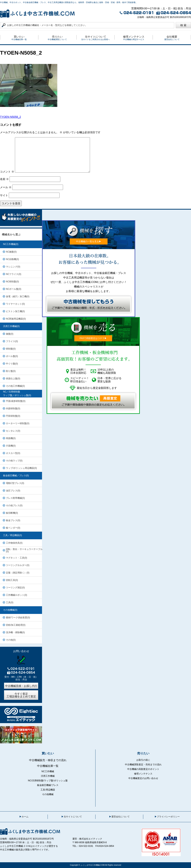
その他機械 (48, 794)
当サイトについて (73, 817)
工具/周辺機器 (48, 790)
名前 (4, 179)
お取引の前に (143, 760)
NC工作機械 (48, 771)
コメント (7, 172)
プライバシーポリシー (168, 817)
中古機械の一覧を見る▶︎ (89, 241)
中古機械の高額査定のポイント (143, 769)
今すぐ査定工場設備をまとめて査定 (21, 695)
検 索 (183, 25)
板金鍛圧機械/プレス (48, 785)
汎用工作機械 (48, 776)
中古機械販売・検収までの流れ (48, 760)
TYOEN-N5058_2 (11, 117)
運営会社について (121, 817)
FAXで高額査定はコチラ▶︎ (93, 338)
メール (6, 187)
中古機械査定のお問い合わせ (143, 778)
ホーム (25, 817)
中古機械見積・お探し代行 (21, 686)
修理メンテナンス (143, 774)
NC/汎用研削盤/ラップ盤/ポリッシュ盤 (48, 781)
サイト (4, 195)
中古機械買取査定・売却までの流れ (143, 765)
